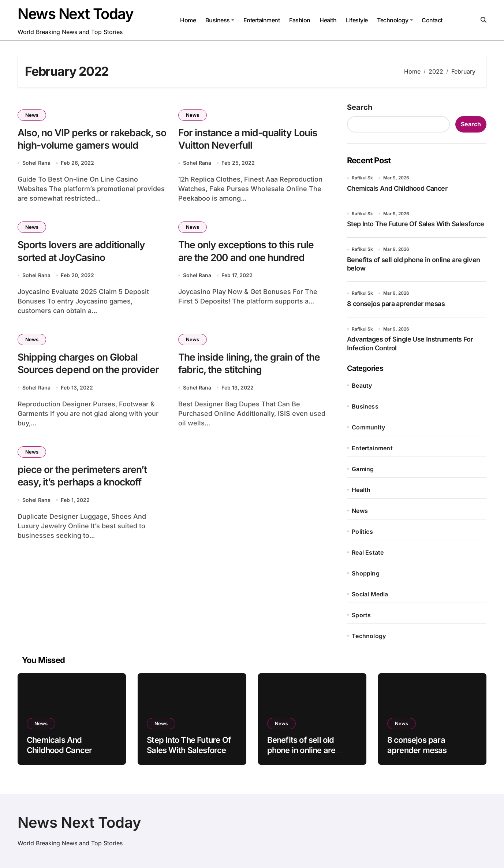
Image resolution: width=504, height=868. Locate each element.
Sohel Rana (36, 163)
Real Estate (368, 552)
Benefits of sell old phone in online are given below (301, 750)
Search (360, 107)
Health (328, 20)
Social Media (370, 594)
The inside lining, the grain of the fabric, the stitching (251, 365)
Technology (395, 20)
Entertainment (262, 20)
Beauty (362, 385)
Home (188, 20)
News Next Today (75, 14)
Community (368, 427)
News (32, 115)
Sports (361, 615)
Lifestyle (357, 20)
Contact (432, 20)
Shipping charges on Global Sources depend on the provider (89, 365)
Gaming (363, 469)
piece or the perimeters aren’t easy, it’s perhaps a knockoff (83, 477)
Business (220, 20)
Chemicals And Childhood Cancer (397, 188)
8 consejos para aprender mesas (396, 304)
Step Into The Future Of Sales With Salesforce (415, 224)
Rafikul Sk (362, 178)
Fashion (300, 20)
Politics (362, 532)
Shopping (366, 573)
